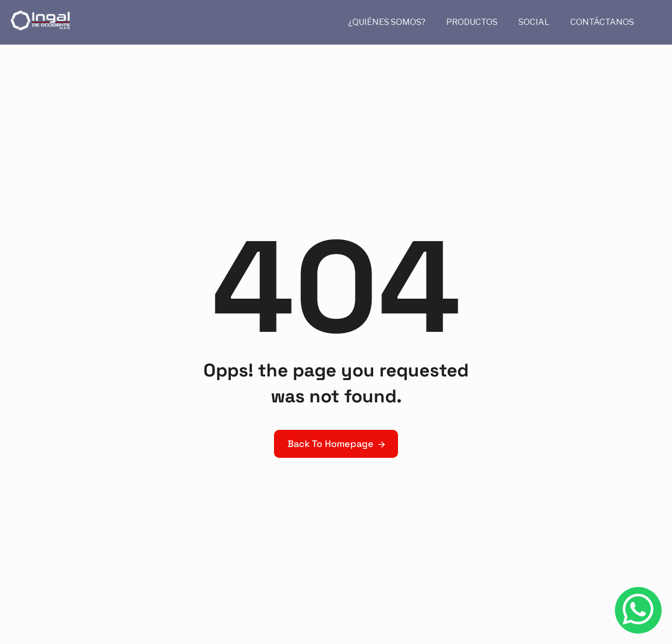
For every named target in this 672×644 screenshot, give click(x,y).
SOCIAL (534, 22)
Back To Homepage (331, 444)
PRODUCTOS (472, 22)
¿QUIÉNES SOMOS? (387, 22)
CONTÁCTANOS (602, 22)
